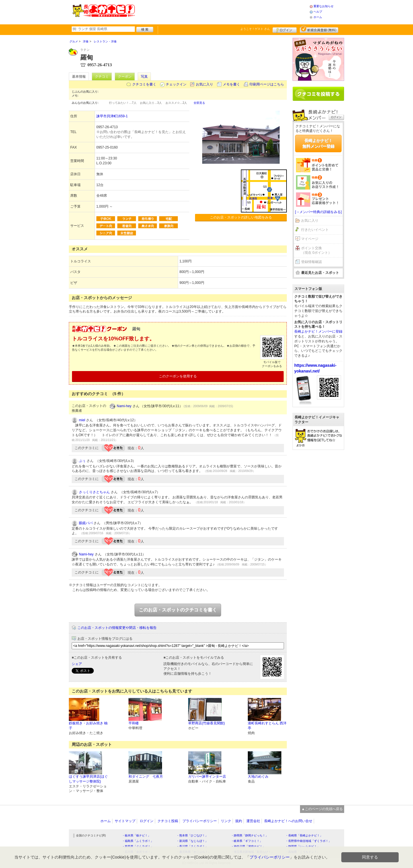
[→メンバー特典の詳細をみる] (318, 212)
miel (82, 420)
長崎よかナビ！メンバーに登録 (318, 331)
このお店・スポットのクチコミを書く (178, 610)
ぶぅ (82, 461)
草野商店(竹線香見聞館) (206, 723)
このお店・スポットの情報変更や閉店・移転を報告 (117, 628)
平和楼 (134, 723)
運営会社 (253, 821)
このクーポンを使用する (178, 376)
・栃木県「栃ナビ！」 (136, 835)
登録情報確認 (311, 262)
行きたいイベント (315, 230)
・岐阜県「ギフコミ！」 (247, 841)
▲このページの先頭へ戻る (322, 809)
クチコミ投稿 (168, 821)
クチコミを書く (144, 84)
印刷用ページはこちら (267, 84)
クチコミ (102, 77)
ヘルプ (318, 12)
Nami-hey (124, 406)
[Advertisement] (222, 11)
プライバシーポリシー (200, 821)
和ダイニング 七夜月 (146, 777)
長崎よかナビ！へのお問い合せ (288, 821)
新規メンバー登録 (319, 29)
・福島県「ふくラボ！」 (138, 841)
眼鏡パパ (86, 523)
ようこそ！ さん (255, 29)
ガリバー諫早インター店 (207, 777)
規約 (239, 821)
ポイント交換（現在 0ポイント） (316, 250)
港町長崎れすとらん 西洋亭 (267, 726)
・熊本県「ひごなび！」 (192, 835)
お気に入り (204, 84)
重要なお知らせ (324, 6)
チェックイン (176, 84)
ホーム (318, 17)
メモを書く (231, 84)
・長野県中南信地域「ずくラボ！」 (308, 841)
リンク (226, 821)
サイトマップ (125, 821)
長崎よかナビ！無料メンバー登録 (318, 143)
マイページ (310, 239)
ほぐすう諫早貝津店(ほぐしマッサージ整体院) (88, 779)
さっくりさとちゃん (94, 492)
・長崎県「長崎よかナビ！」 (304, 835)
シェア (77, 664)
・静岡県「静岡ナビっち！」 (250, 835)
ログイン (285, 29)
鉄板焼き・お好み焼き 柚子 (88, 726)
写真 (144, 77)
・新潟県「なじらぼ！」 (192, 841)
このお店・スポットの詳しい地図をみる (241, 217)
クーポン (125, 77)
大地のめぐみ (258, 777)
